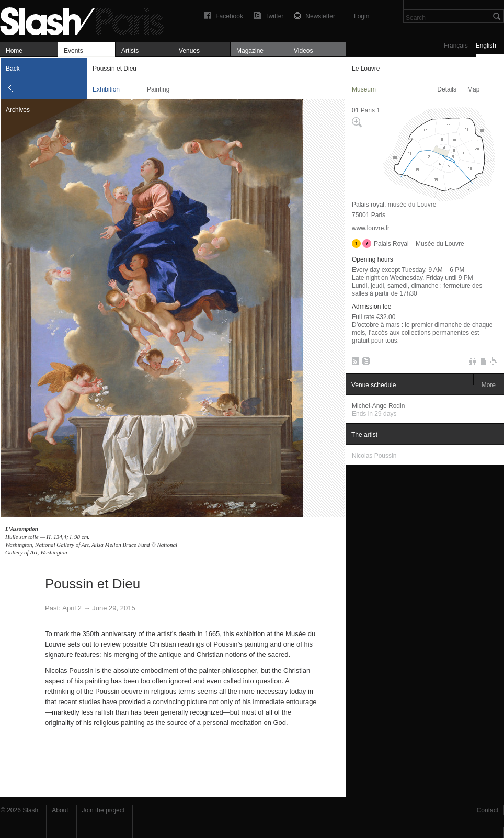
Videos (303, 51)
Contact (488, 810)
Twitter (274, 16)
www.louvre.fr (371, 228)
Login (362, 16)
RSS (354, 363)
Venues (189, 51)
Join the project (103, 810)
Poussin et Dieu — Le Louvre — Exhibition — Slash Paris (86, 20)
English (486, 46)
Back (13, 69)
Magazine (250, 51)
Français (456, 46)
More (489, 385)
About (60, 810)
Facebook (229, 16)
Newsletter (320, 16)
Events (73, 51)
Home (14, 51)
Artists (130, 51)
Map (473, 89)
